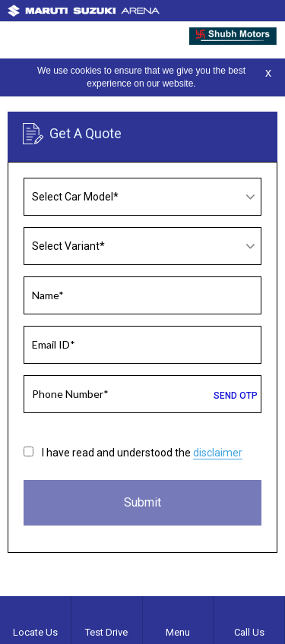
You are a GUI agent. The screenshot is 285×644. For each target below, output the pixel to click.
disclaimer (218, 453)
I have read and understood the (142, 453)
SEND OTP (236, 396)
